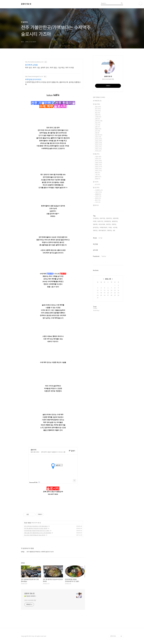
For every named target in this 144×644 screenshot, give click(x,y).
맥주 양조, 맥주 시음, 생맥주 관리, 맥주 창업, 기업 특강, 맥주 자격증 (49, 68)
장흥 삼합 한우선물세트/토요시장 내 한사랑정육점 (38, 533)
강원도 (99, 141)
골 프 (96, 182)
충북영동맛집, (108, 221)
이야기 (98, 196)
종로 (98, 107)
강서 (98, 131)
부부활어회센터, (104, 227)
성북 (98, 119)
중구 (98, 109)
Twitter (104, 256)
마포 (98, 111)
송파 (98, 127)
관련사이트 (113, 636)
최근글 (95, 238)
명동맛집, (110, 231)
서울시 (98, 157)
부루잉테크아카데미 (33, 79)
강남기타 (99, 135)
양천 (97, 133)
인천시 (98, 137)
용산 (98, 113)
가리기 (98, 202)
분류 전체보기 (99, 97)
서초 (98, 125)
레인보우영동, (102, 224)
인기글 (100, 238)
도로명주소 (99, 190)
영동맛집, (95, 231)
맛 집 (25, 523)
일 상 (96, 188)
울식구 (98, 200)
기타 (97, 175)
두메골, (110, 227)
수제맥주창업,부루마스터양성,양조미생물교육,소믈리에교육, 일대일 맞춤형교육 (53, 83)
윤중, (114, 231)
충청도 (99, 143)
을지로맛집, (96, 227)
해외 (98, 173)
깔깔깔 (98, 194)
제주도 (98, 149)
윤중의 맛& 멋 (26, 4)
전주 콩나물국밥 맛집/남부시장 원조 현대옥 (36, 528)
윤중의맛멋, (109, 218)
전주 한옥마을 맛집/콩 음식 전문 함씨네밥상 (36, 526)
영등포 (98, 129)
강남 (98, 123)
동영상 (98, 179)
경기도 (99, 139)
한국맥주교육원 (31, 65)
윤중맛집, (114, 224)
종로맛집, (109, 224)
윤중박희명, (116, 218)
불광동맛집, (115, 221)
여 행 (96, 154)
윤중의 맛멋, (100, 221)
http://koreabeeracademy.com (34, 62)
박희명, (95, 221)
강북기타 (99, 121)
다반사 (98, 192)
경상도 (99, 145)
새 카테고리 (97, 101)
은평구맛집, (102, 218)
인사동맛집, (96, 218)
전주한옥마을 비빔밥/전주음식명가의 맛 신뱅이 (37, 531)
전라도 (29, 523)
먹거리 (98, 151)
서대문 (98, 117)
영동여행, (95, 224)
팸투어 (98, 177)
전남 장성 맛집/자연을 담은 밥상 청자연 (35, 535)
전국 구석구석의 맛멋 (30, 600)
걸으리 (96, 205)
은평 (98, 115)
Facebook (96, 256)
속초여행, (115, 227)
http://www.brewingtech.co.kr (34, 76)
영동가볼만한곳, (102, 231)
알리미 (98, 198)
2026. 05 (108, 279)
